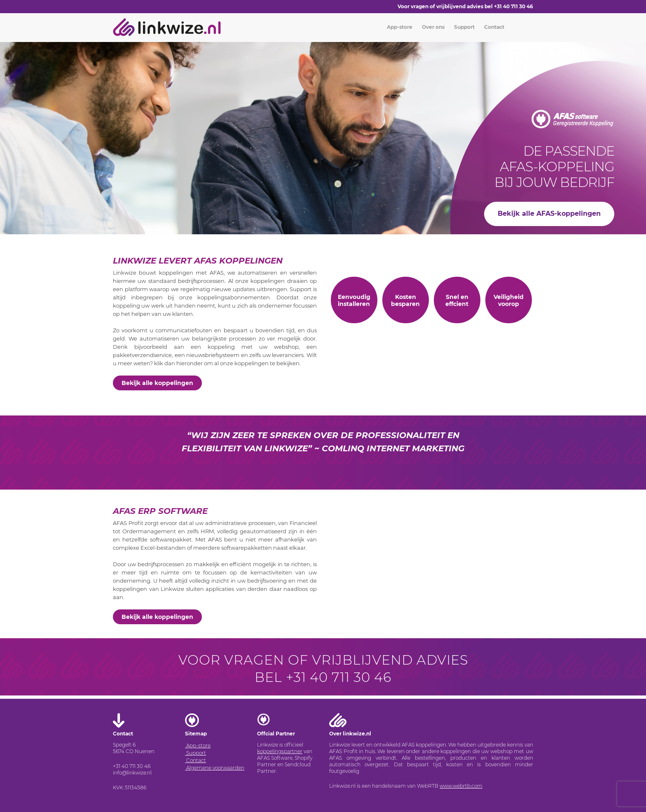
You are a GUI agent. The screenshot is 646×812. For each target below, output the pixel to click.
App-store (399, 27)
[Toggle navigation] (222, 23)
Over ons (433, 27)
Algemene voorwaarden (215, 768)
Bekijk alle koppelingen (157, 383)
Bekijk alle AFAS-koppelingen (549, 213)
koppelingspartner (280, 751)
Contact (494, 27)
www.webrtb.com (461, 786)
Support (464, 27)
